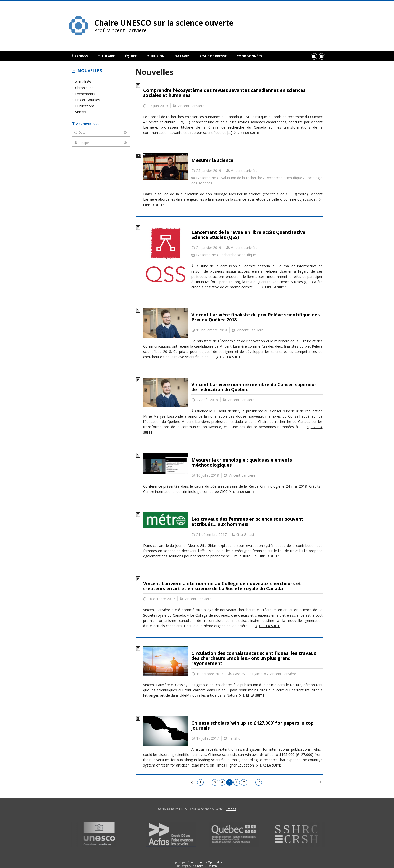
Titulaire (106, 56)
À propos (80, 56)
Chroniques (84, 88)
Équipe (131, 56)
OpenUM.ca (215, 862)
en (314, 56)
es (322, 56)
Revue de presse (213, 56)
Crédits (231, 809)
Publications (85, 106)
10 (259, 782)
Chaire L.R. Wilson (206, 866)
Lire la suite (248, 133)
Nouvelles (90, 70)
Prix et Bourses (88, 100)
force (197, 862)
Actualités (83, 82)
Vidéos (81, 112)
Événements (85, 94)
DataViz (182, 56)
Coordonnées (249, 56)
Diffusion (156, 56)
